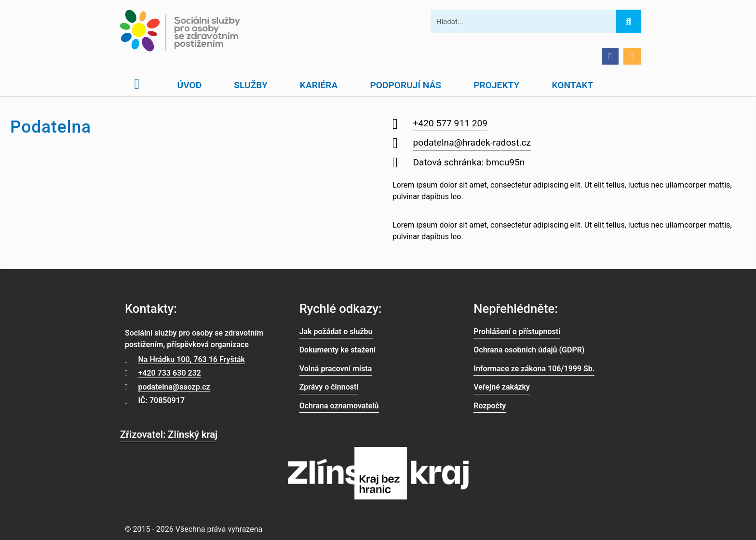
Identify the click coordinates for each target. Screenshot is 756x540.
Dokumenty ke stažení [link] (337, 350)
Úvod (190, 85)
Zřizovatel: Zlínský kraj (169, 434)
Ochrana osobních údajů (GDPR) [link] (529, 350)
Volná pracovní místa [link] (336, 369)
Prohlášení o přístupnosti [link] (517, 331)
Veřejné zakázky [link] (502, 387)
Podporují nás (405, 85)
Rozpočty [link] (490, 406)
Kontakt (572, 85)
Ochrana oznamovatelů (339, 406)
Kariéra (319, 85)
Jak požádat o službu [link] (336, 331)
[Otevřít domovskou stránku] (137, 84)
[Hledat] (628, 21)
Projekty (496, 85)
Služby (250, 85)
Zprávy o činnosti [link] (329, 387)
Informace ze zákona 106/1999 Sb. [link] (534, 369)
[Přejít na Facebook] (610, 56)
